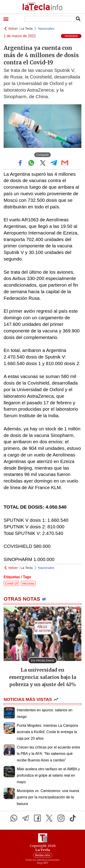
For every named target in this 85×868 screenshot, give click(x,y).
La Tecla (27, 29)
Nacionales (46, 29)
